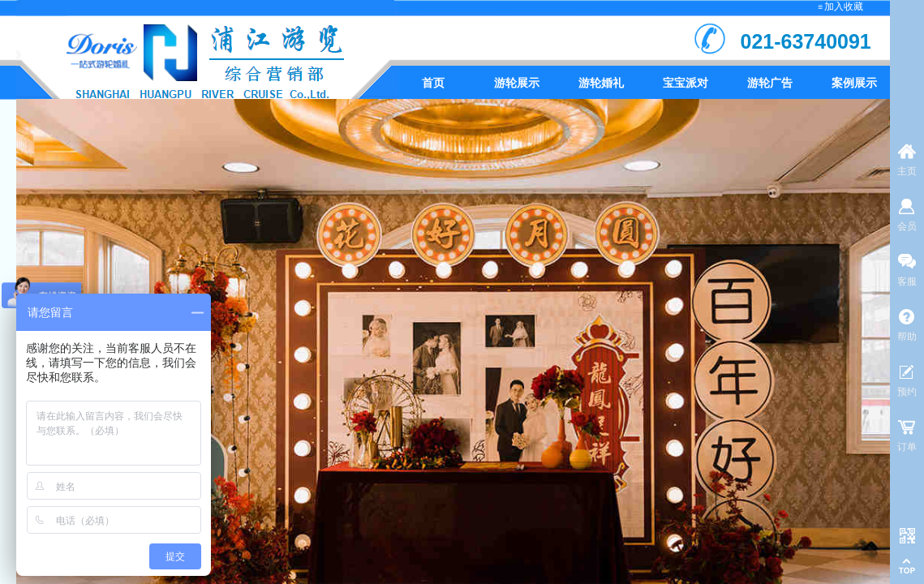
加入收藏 (844, 6)
